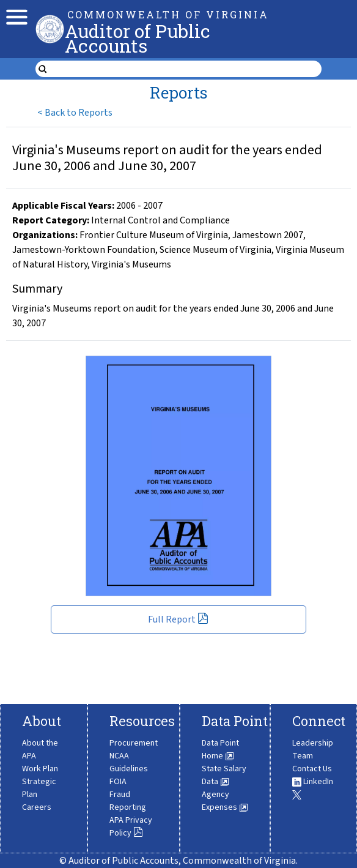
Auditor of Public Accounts (138, 38)
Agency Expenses (225, 801)
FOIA (118, 782)
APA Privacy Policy (131, 827)
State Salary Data (224, 775)
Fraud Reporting (128, 801)
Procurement (134, 743)
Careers (37, 807)
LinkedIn (313, 782)
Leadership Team (313, 750)
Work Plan (40, 769)
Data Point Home (220, 750)
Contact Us (312, 769)
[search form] (186, 69)
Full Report (178, 619)
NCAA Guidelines (129, 762)
